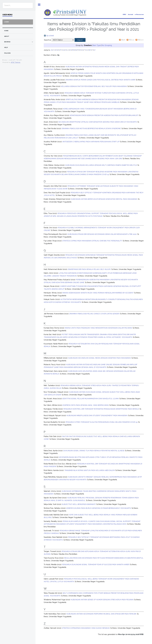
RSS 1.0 (132, 40)
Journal (130, 15)
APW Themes (16, 62)
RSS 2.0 (141, 40)
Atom (123, 40)
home (6, 31)
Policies (7, 53)
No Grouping (107, 45)
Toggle (39, 5)
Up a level (50, 36)
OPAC (124, 15)
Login (6, 22)
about (7, 36)
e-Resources (139, 15)
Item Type (97, 45)
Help (6, 48)
